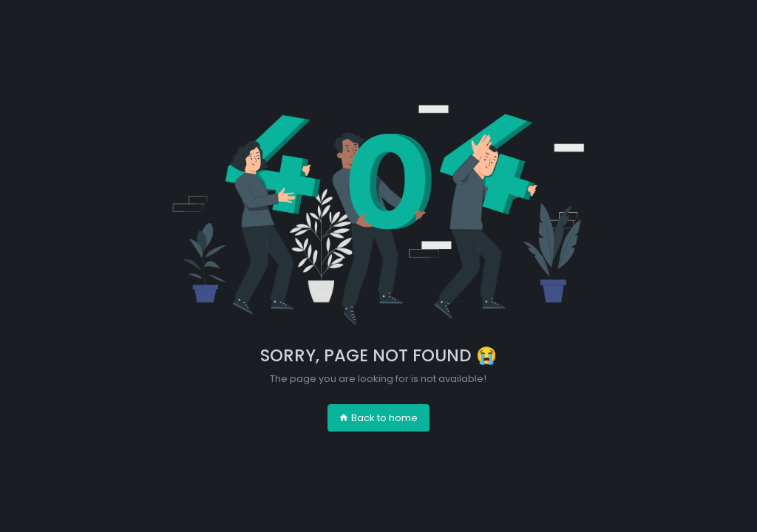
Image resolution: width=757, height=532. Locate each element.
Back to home (378, 418)
